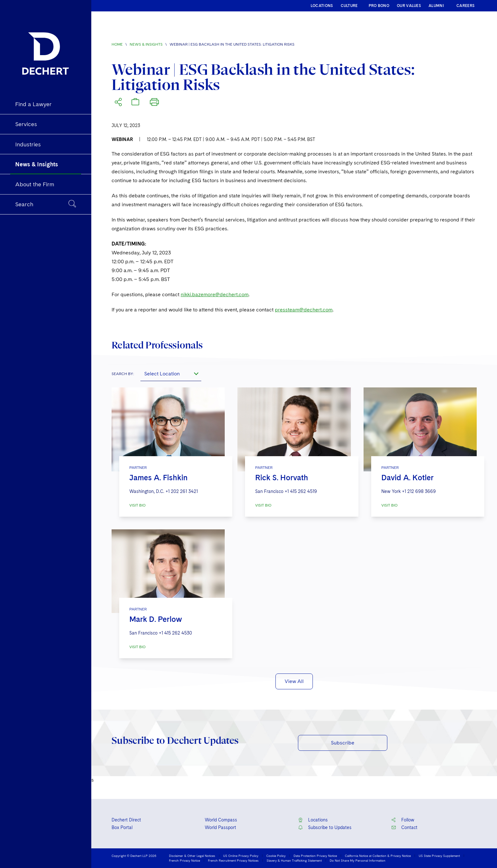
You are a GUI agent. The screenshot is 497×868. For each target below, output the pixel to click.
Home (117, 44)
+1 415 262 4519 (301, 491)
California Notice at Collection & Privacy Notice (378, 856)
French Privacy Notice (184, 860)
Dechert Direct (126, 820)
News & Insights (146, 44)
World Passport (220, 827)
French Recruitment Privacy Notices (233, 860)
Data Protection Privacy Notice (315, 856)
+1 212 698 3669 (419, 491)
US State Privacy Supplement (439, 856)
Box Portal (122, 827)
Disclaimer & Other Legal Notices (192, 856)
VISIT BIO (137, 505)
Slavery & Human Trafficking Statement (294, 860)
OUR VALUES (409, 6)
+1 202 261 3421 (182, 491)
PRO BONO (379, 6)
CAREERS (465, 6)
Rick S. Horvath (282, 478)
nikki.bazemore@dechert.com (215, 294)
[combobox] (171, 373)
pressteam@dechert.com (304, 310)
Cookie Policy (276, 856)
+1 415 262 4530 (175, 633)
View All (294, 681)
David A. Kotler (407, 478)
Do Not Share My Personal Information (358, 860)
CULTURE (349, 6)
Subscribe (343, 743)
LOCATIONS (322, 6)
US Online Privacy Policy (241, 856)
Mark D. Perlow (156, 619)
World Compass (221, 820)
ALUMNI (436, 6)
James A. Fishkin (158, 478)
